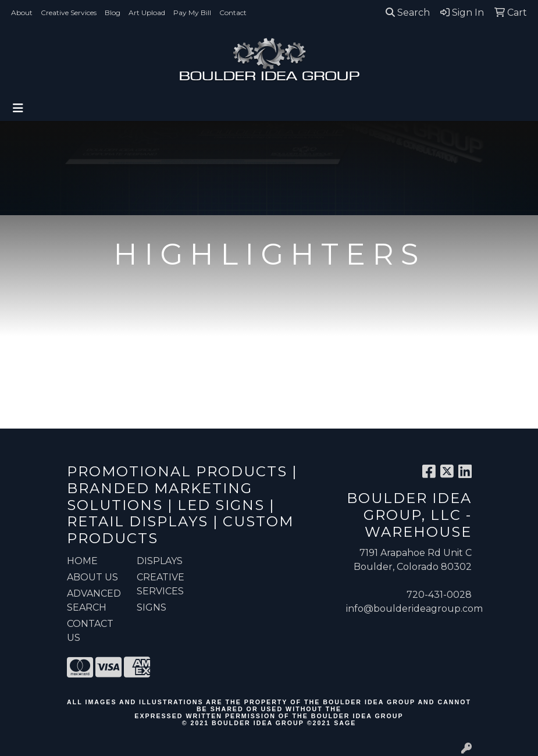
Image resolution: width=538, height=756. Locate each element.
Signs (152, 607)
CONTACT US (90, 631)
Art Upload (147, 13)
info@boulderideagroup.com (414, 609)
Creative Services (69, 13)
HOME (82, 561)
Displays (160, 561)
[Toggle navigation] (18, 108)
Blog (113, 13)
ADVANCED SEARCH (94, 600)
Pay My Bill (192, 13)
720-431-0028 (439, 595)
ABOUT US (92, 577)
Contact (233, 13)
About (22, 13)
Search (408, 13)
